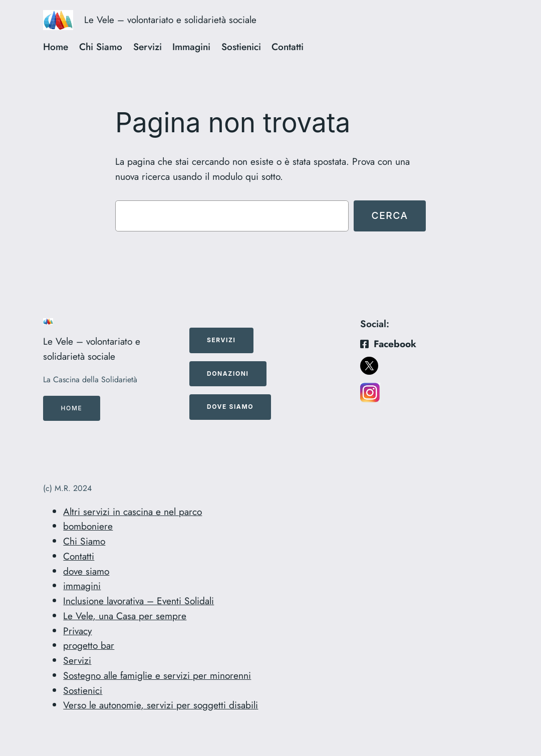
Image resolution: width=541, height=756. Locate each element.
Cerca (389, 215)
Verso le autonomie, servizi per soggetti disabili (161, 705)
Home (72, 408)
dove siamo (86, 571)
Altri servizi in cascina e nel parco (132, 512)
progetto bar (89, 645)
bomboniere (88, 526)
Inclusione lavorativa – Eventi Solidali (139, 601)
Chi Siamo (84, 541)
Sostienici (83, 690)
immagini (82, 586)
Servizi (77, 660)
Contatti (79, 556)
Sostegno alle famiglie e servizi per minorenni (157, 675)
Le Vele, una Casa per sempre (125, 616)
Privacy (77, 631)
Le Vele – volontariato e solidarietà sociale (170, 20)
